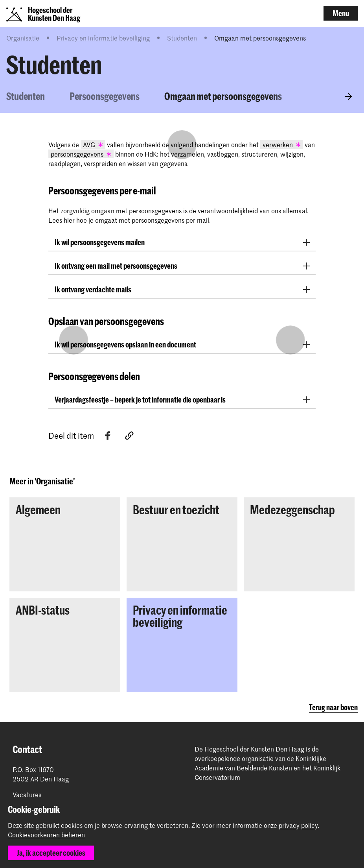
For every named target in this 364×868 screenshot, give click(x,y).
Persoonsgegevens (105, 96)
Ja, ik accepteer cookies (51, 853)
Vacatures (27, 795)
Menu (341, 13)
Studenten (182, 38)
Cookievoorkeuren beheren (46, 835)
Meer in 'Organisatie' (42, 481)
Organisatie (23, 38)
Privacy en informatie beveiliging (103, 38)
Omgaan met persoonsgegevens (223, 96)
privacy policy (298, 825)
